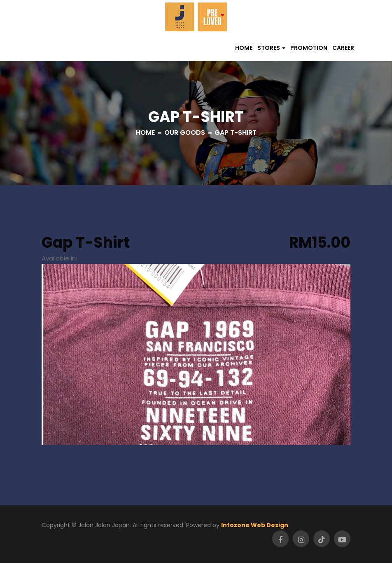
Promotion (309, 48)
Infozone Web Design (255, 525)
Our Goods (185, 133)
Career (343, 48)
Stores (269, 48)
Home (244, 48)
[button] (271, 48)
